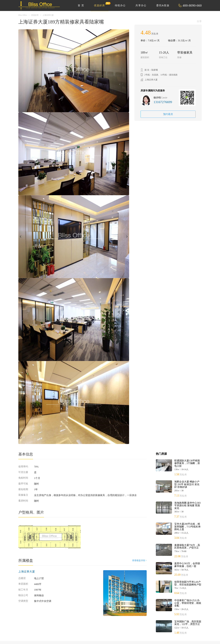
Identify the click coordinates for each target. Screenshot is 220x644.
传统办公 (120, 5)
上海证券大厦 (48, 15)
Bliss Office (23, 15)
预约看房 (168, 114)
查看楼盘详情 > (139, 560)
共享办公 (141, 5)
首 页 (81, 5)
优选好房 (101, 4)
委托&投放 (163, 5)
